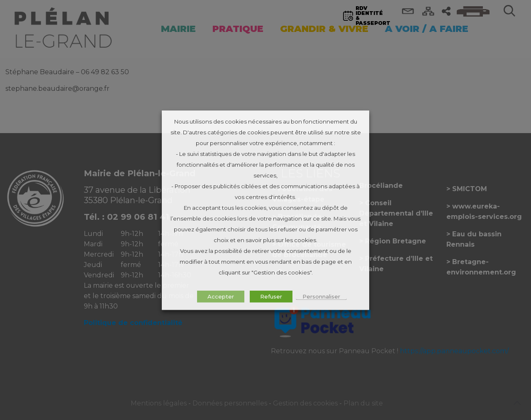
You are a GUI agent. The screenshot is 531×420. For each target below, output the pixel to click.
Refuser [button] (271, 296)
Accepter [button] (221, 296)
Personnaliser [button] (321, 296)
